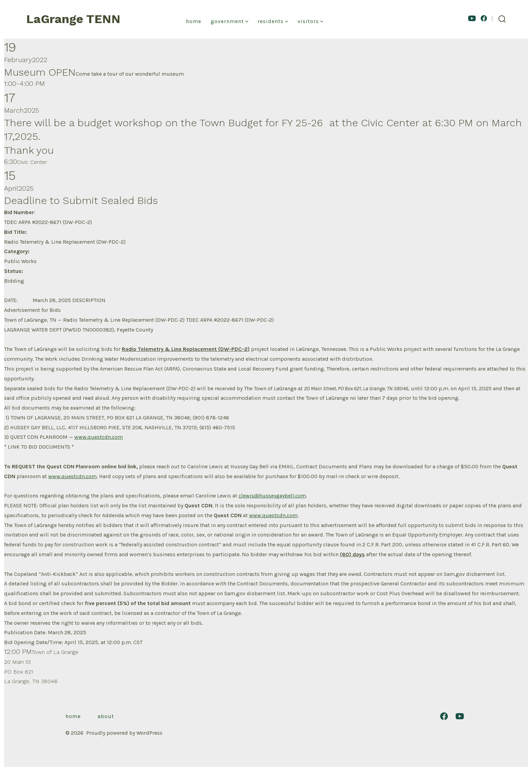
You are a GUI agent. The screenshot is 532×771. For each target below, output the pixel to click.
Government (230, 21)
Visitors (310, 21)
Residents (273, 21)
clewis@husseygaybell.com (272, 496)
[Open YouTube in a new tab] (472, 18)
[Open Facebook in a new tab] (484, 18)
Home (194, 21)
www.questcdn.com (99, 437)
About (106, 716)
